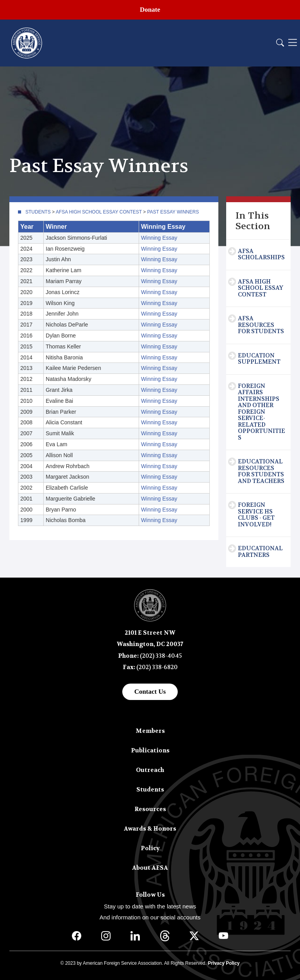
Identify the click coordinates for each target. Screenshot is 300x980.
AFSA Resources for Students (261, 325)
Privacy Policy (224, 963)
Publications (150, 750)
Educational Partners (260, 552)
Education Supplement (259, 359)
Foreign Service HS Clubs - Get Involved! (256, 515)
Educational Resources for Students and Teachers (261, 471)
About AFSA (150, 868)
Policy (150, 848)
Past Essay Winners (173, 212)
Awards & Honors (150, 829)
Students (38, 212)
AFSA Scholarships (261, 254)
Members (150, 731)
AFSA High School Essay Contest (99, 212)
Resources (150, 809)
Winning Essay (159, 238)
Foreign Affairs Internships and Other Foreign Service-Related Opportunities (262, 412)
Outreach (150, 770)
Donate (150, 10)
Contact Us (150, 692)
